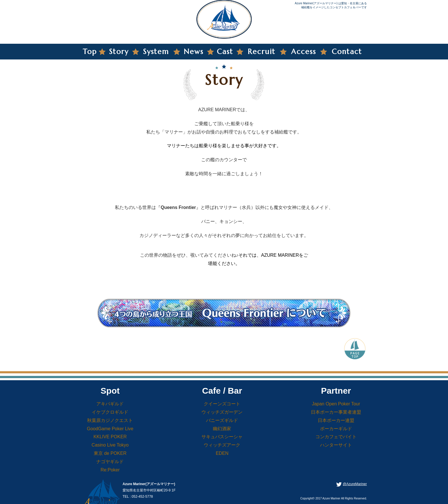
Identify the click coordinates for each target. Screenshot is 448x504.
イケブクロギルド (110, 412)
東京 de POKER (110, 453)
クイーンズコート (222, 404)
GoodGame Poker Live (110, 429)
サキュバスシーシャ (222, 437)
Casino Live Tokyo (110, 445)
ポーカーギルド (336, 429)
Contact (347, 52)
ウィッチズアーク (222, 445)
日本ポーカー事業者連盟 (336, 412)
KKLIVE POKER (110, 437)
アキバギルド (110, 404)
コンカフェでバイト (336, 437)
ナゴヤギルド (110, 462)
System (156, 52)
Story (119, 52)
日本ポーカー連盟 (336, 420)
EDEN (222, 453)
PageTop (355, 348)
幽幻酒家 (222, 429)
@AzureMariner (355, 484)
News (194, 52)
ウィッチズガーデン (222, 412)
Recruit (262, 52)
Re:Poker (110, 470)
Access (304, 52)
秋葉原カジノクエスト (110, 420)
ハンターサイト (336, 445)
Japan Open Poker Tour (336, 404)
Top (90, 52)
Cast (225, 52)
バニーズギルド (222, 420)
